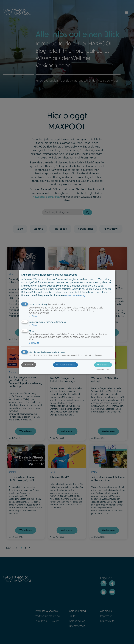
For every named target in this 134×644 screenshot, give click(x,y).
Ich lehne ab (29, 365)
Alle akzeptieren (103, 365)
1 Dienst (33, 316)
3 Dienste (34, 343)
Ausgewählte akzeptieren (65, 365)
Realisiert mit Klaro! (103, 370)
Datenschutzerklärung (75, 295)
